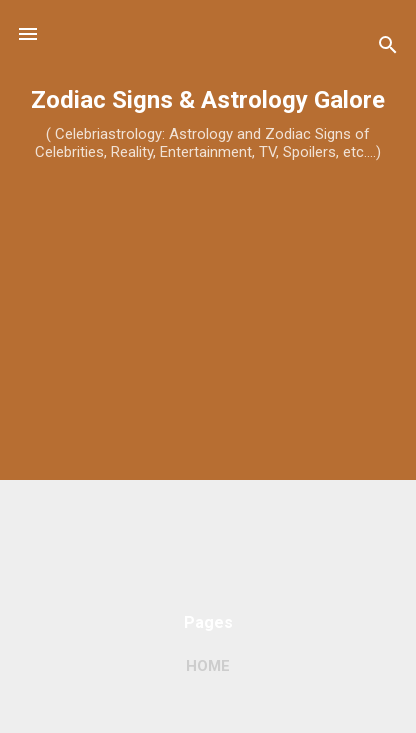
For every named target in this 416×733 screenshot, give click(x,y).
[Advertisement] (208, 385)
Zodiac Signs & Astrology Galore (208, 100)
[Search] (388, 48)
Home (208, 666)
